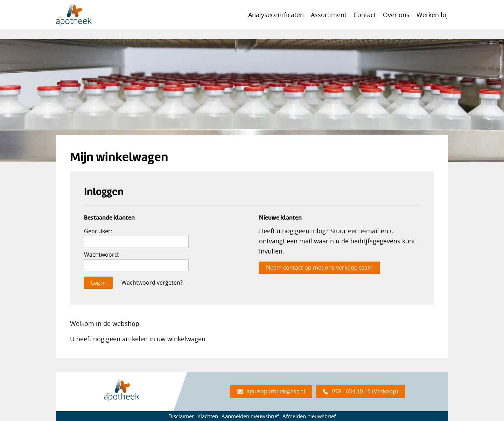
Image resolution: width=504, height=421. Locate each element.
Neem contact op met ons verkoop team (319, 267)
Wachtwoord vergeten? (152, 283)
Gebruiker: (98, 231)
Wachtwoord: (102, 255)
